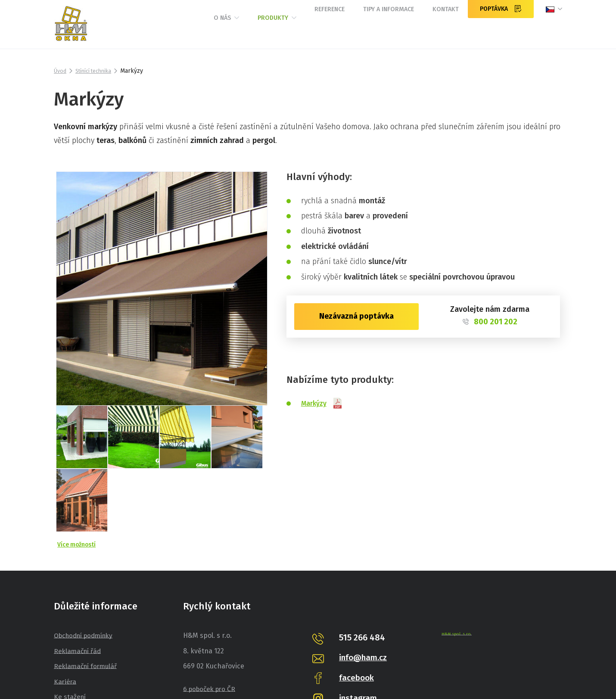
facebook (358, 605)
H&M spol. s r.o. (457, 561)
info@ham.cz (365, 585)
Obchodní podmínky (87, 563)
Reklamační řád (79, 578)
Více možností (78, 471)
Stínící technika (98, 71)
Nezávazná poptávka (356, 316)
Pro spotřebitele (80, 640)
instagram (359, 625)
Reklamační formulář (87, 594)
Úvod (61, 71)
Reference (296, 29)
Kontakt (439, 29)
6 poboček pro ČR (211, 617)
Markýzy (324, 403)
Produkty (229, 30)
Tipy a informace (369, 29)
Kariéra (65, 609)
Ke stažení (70, 624)
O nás (166, 30)
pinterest (357, 645)
